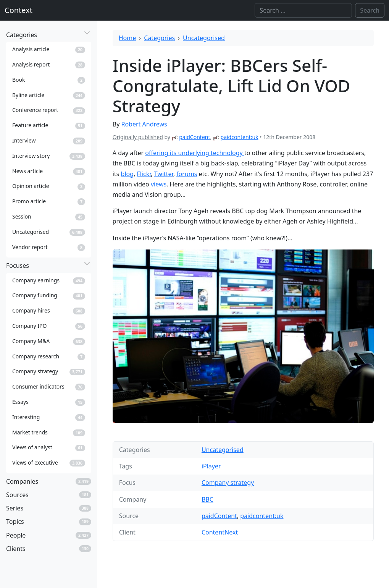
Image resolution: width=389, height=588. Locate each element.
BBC (207, 499)
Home (128, 38)
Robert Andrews (144, 124)
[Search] (303, 10)
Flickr (144, 174)
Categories (159, 38)
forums (187, 174)
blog (127, 174)
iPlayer (211, 466)
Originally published (138, 137)
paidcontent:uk (240, 137)
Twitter (164, 174)
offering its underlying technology (195, 153)
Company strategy (228, 483)
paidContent (194, 137)
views (159, 184)
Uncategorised (204, 38)
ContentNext (220, 532)
